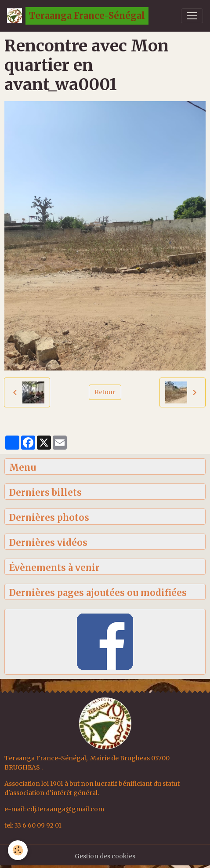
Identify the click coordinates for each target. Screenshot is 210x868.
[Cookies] (18, 850)
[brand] (78, 16)
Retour (105, 392)
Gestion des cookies (105, 856)
